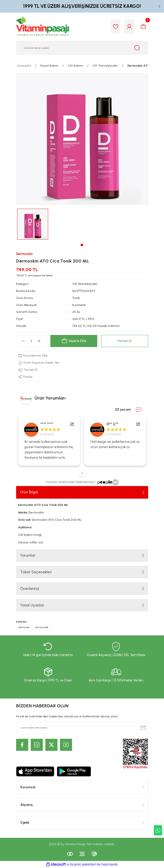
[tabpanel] (33, 224)
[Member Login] (129, 27)
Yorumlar (28, 555)
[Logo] (43, 27)
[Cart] (143, 27)
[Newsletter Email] (82, 728)
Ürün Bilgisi (29, 492)
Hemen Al (125, 341)
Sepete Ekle (74, 341)
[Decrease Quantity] (23, 341)
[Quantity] (31, 341)
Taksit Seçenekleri (36, 572)
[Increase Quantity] (39, 341)
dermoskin (24, 627)
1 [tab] (82, 245)
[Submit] (143, 728)
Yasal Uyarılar (32, 605)
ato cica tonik (42, 627)
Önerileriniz (30, 589)
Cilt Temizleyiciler (85, 284)
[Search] (82, 48)
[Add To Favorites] (82, 356)
